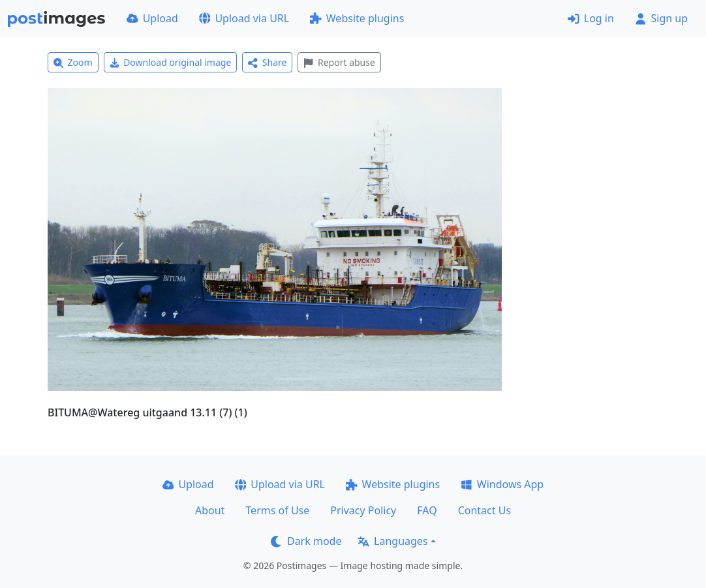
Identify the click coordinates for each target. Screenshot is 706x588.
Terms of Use (277, 510)
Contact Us (484, 510)
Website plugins (357, 18)
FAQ (427, 510)
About (210, 510)
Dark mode (306, 541)
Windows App (502, 484)
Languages (392, 541)
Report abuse (339, 62)
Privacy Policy (363, 510)
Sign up (661, 18)
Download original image (171, 62)
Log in (591, 18)
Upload (152, 18)
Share (267, 62)
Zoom (73, 62)
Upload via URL (244, 18)
